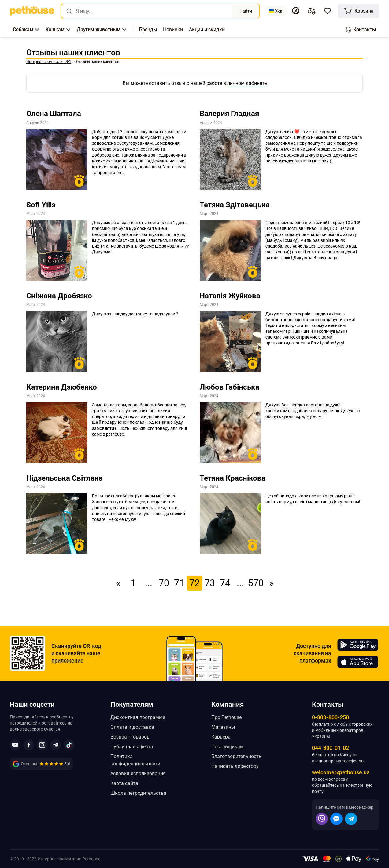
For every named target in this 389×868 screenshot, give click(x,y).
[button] (296, 11)
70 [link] (164, 583)
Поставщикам (228, 747)
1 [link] (133, 583)
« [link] (118, 583)
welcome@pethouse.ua (341, 772)
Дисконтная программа (138, 717)
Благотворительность (236, 756)
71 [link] (179, 583)
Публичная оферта (132, 747)
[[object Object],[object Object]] (312, 11)
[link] (32, 11)
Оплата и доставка (132, 727)
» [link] (271, 583)
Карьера (221, 737)
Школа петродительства (138, 793)
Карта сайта (124, 783)
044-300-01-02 (330, 748)
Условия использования (138, 774)
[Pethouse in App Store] (358, 662)
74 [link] (225, 583)
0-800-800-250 (330, 717)
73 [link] (210, 583)
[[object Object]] (359, 11)
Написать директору (235, 766)
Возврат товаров (130, 737)
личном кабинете (247, 83)
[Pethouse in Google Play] (358, 645)
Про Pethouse (226, 717)
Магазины (223, 727)
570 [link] (256, 583)
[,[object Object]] (148, 30)
